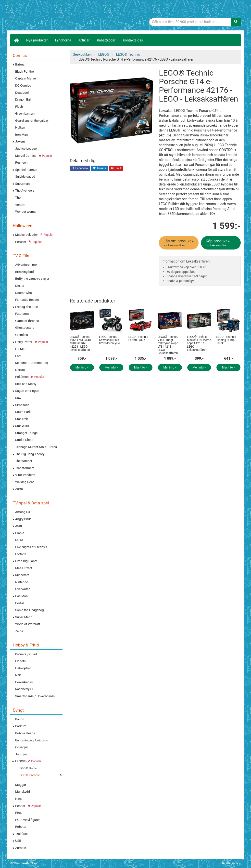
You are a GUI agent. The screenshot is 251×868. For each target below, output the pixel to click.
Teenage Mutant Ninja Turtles (36, 447)
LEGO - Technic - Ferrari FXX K (139, 338)
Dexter (20, 286)
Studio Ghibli (24, 440)
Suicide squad (25, 177)
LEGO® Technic (29, 775)
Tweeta (100, 169)
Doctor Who (24, 293)
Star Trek (21, 419)
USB (18, 841)
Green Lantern (25, 113)
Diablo (20, 533)
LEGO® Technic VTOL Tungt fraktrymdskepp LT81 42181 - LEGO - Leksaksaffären (168, 345)
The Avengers (25, 191)
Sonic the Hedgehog (30, 610)
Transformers (25, 468)
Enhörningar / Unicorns (31, 740)
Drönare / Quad (26, 654)
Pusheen (21, 163)
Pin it (116, 169)
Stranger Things (26, 433)
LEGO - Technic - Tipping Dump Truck (227, 340)
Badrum (21, 726)
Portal (19, 603)
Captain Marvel (26, 78)
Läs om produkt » (179, 243)
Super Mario (24, 617)
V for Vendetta (25, 475)
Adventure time (26, 265)
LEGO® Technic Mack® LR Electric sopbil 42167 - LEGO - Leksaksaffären (199, 343)
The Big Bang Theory (30, 454)
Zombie (21, 848)
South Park (23, 412)
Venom (20, 205)
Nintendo (22, 582)
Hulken (20, 127)
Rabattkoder (106, 40)
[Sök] (236, 22)
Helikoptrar (23, 668)
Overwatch (23, 589)
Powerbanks (24, 682)
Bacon (20, 719)
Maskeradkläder (34, 235)
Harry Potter (32, 342)
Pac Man (21, 596)
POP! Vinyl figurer (27, 820)
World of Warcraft (28, 624)
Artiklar (84, 40)
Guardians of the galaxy (32, 121)
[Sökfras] (190, 22)
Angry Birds (23, 519)
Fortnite (21, 554)
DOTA (19, 540)
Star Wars (22, 426)
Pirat (19, 813)
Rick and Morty (26, 384)
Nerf (18, 675)
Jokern (20, 141)
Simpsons (22, 405)
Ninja (19, 799)
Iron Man (21, 135)
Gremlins (22, 335)
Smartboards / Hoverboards (35, 696)
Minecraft (22, 575)
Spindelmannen (26, 170)
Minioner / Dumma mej (31, 363)
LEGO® (28, 761)
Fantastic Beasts (27, 300)
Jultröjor (21, 754)
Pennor (28, 806)
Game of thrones (27, 321)
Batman (21, 64)
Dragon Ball (23, 99)
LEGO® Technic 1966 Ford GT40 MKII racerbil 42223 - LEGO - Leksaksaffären (80, 343)
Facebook (80, 169)
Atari (19, 526)
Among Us (23, 512)
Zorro (19, 489)
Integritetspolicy (230, 863)
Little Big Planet (26, 561)
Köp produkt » (221, 243)
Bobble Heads (25, 733)
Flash (19, 107)
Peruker (28, 242)
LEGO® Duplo (27, 768)
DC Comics (23, 85)
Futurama (22, 314)
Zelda (19, 631)
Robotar (21, 827)
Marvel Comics (34, 156)
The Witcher (24, 461)
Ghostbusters (25, 328)
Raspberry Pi (24, 689)
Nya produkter (37, 40)
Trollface (21, 834)
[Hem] (16, 40)
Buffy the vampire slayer (32, 279)
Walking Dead (25, 482)
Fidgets (20, 661)
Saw (18, 398)
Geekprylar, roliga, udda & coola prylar (47, 16)
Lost (18, 356)
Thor (19, 198)
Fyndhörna (63, 40)
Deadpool (22, 93)
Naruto (20, 370)
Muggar (21, 785)
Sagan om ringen (27, 391)
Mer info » (82, 368)
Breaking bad (25, 272)
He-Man (21, 349)
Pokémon (30, 377)
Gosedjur (22, 747)
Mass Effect (24, 568)
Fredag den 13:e (26, 307)
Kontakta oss (133, 40)
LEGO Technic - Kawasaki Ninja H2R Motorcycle (109, 340)
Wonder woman (26, 212)
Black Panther (25, 72)
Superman (22, 184)
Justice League (26, 149)
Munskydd (23, 792)
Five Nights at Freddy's (31, 547)
